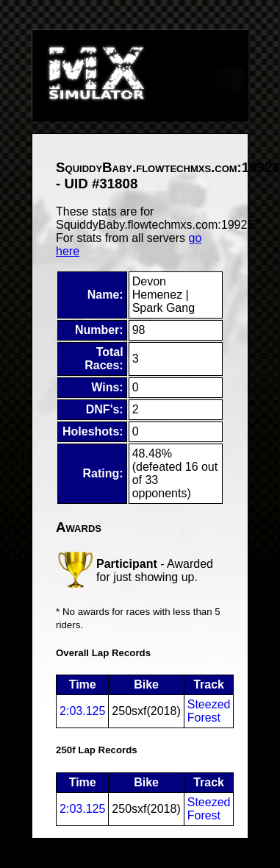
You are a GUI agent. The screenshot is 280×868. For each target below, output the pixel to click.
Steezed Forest (209, 711)
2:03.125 (82, 711)
